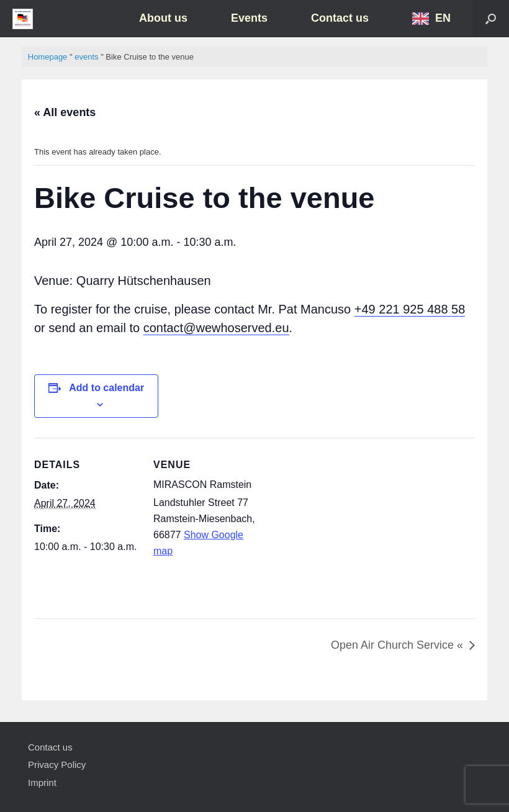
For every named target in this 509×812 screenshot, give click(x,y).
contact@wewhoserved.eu (216, 328)
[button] (491, 19)
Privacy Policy (57, 765)
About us (163, 18)
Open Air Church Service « (397, 645)
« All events (65, 112)
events (86, 57)
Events (249, 18)
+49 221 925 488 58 (410, 309)
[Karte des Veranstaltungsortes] (373, 524)
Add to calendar (106, 388)
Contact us (340, 18)
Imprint (42, 783)
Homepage (48, 57)
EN (443, 18)
